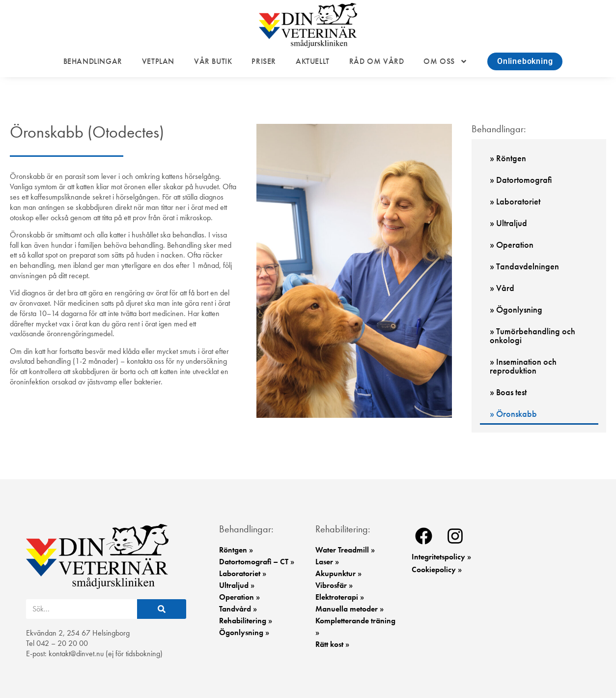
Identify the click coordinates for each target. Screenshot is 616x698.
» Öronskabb (513, 414)
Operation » (239, 597)
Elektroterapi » (340, 597)
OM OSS (446, 61)
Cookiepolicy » (437, 569)
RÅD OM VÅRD (377, 61)
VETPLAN (158, 61)
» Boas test (508, 392)
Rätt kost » (332, 644)
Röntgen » (236, 550)
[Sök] (162, 609)
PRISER (264, 61)
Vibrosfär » (334, 585)
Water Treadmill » (345, 550)
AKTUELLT (313, 61)
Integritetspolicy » (441, 557)
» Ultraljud (508, 223)
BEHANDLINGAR (93, 61)
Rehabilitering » (246, 621)
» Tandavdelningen (524, 266)
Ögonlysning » (244, 632)
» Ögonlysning (516, 309)
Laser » (327, 562)
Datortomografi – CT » (257, 562)
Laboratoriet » (243, 573)
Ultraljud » (237, 585)
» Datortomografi (521, 180)
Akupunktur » (338, 573)
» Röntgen (508, 158)
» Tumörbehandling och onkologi (532, 335)
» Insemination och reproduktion (523, 366)
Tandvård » (238, 609)
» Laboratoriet (515, 201)
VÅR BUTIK (213, 61)
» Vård (502, 288)
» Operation (512, 245)
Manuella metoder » (350, 609)
